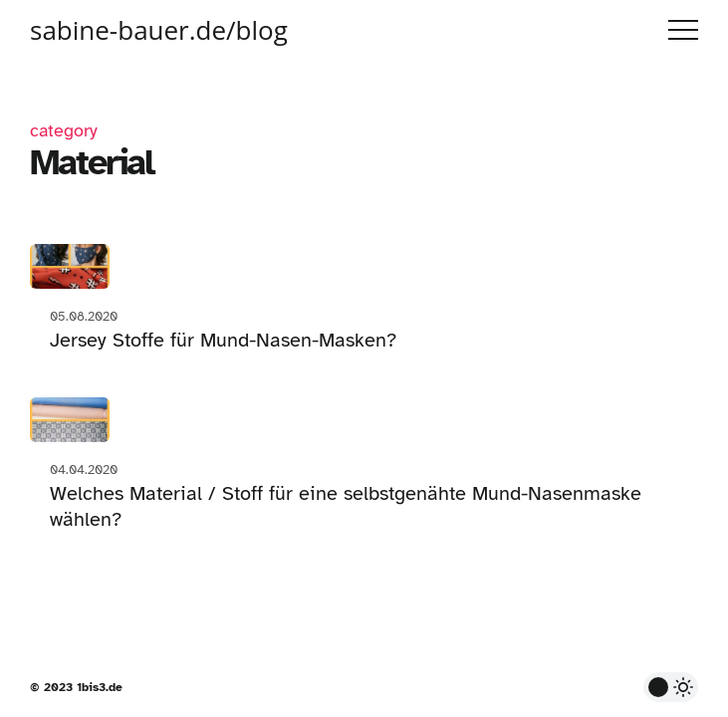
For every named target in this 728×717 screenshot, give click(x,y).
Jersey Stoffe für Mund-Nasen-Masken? (223, 340)
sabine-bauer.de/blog (159, 30)
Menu (683, 30)
